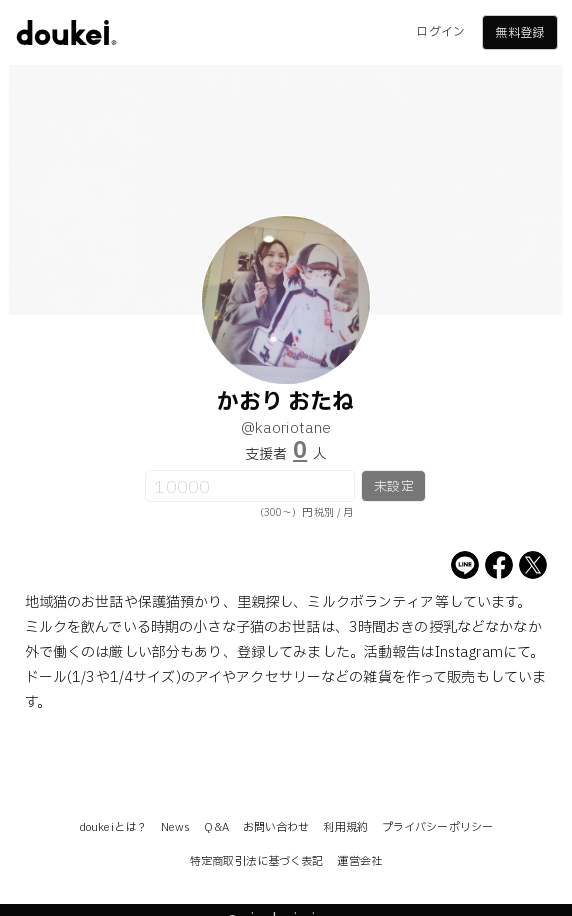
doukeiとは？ (113, 827)
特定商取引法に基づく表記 (256, 861)
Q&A (216, 827)
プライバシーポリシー (437, 827)
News (175, 827)
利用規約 (345, 827)
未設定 (393, 487)
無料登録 (519, 33)
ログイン (440, 32)
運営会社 (359, 861)
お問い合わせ (276, 827)
